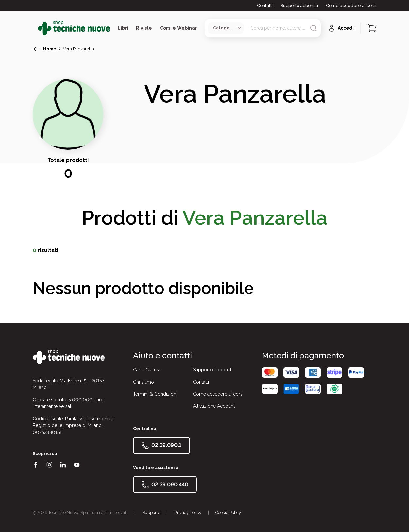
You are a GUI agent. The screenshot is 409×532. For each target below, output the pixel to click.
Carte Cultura (147, 370)
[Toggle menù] (35, 28)
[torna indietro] (37, 49)
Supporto (151, 513)
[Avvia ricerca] (314, 28)
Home (50, 49)
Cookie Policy (228, 513)
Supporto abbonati (299, 5)
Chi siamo (144, 382)
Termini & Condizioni (155, 394)
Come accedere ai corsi (351, 5)
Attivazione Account (214, 406)
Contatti (265, 5)
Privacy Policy (188, 513)
